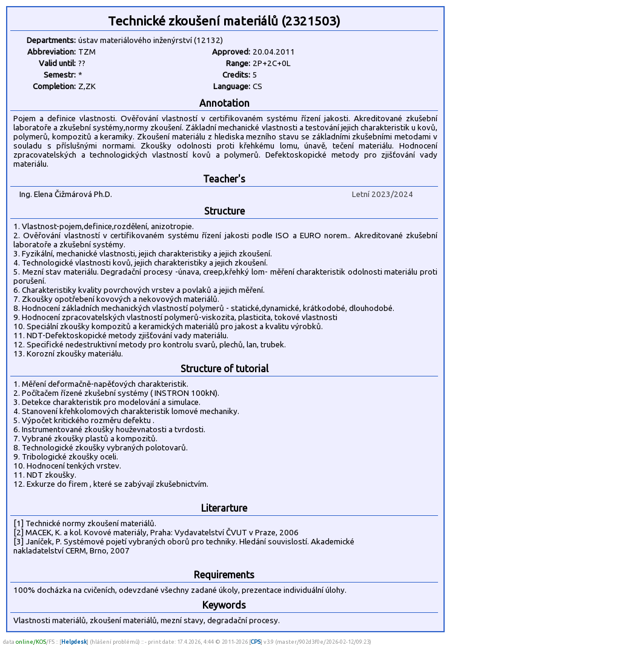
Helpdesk (74, 642)
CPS (256, 642)
